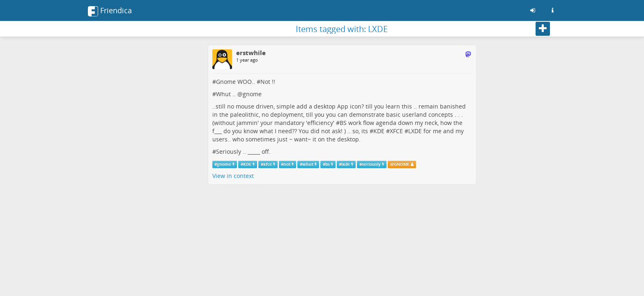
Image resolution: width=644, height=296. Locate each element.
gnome (252, 94)
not (287, 164)
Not (265, 82)
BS (343, 123)
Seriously (229, 151)
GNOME (402, 164)
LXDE (415, 131)
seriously (371, 164)
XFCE (396, 131)
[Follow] (543, 29)
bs (328, 164)
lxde (346, 164)
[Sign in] (533, 10)
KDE (379, 131)
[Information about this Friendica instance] (552, 10)
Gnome (226, 82)
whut (308, 164)
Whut (223, 94)
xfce (268, 164)
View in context (233, 176)
